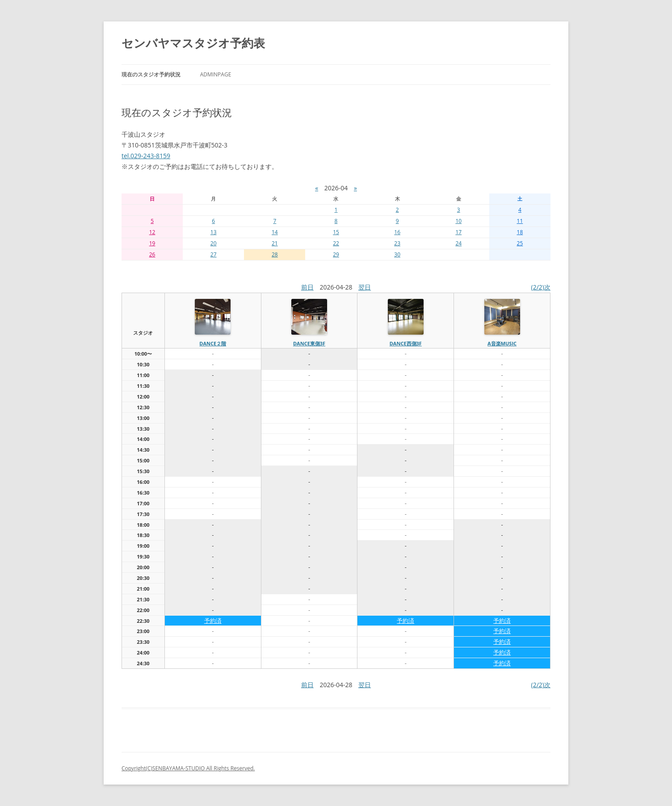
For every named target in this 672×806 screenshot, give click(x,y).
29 (336, 254)
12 (152, 232)
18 (520, 232)
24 (458, 243)
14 (275, 232)
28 (275, 254)
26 (152, 254)
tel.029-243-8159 (146, 156)
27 (214, 254)
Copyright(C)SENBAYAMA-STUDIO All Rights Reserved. (188, 768)
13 (214, 232)
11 (520, 221)
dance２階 (213, 343)
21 (275, 243)
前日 (307, 287)
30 (397, 254)
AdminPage (216, 74)
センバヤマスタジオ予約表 (193, 43)
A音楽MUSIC (502, 343)
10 (458, 221)
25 (520, 243)
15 (336, 232)
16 (397, 232)
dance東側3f (309, 343)
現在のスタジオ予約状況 (151, 74)
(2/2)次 (541, 287)
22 (336, 243)
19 (152, 243)
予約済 (213, 621)
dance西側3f (406, 343)
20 (214, 243)
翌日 (365, 287)
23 (397, 243)
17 (458, 232)
